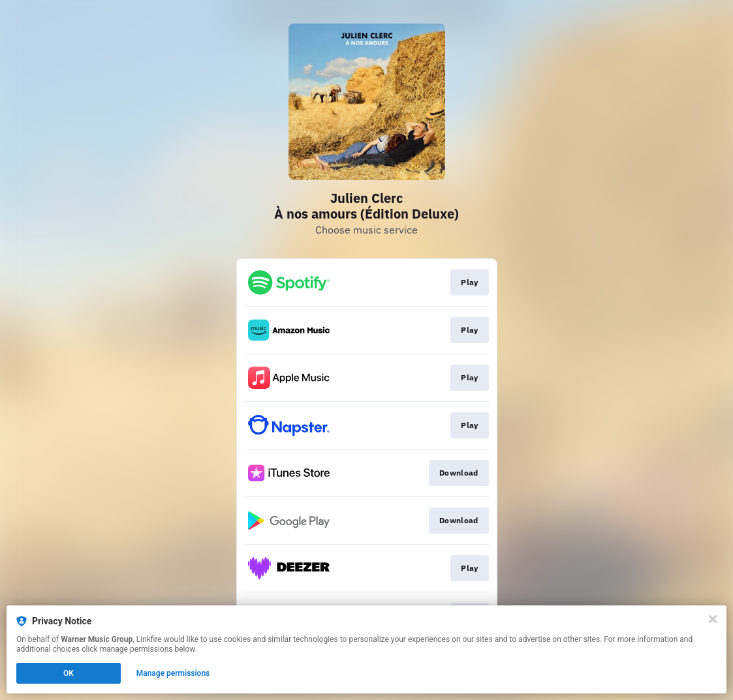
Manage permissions (173, 673)
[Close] (713, 619)
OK (69, 673)
